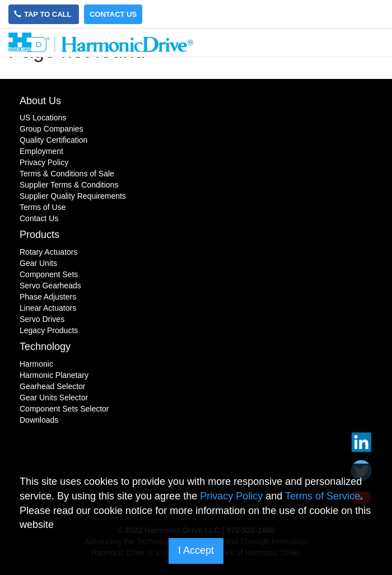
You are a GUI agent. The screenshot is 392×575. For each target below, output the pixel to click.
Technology (45, 347)
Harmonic (36, 364)
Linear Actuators (48, 308)
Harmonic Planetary (54, 375)
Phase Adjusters (48, 297)
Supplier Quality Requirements (73, 196)
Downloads (39, 420)
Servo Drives (42, 319)
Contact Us (113, 14)
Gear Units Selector (54, 398)
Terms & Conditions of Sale (67, 174)
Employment (41, 151)
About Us (40, 101)
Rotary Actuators (49, 252)
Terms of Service (323, 496)
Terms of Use (43, 207)
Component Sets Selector (64, 409)
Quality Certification (53, 140)
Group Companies (52, 129)
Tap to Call (44, 14)
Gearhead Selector (53, 386)
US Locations (43, 118)
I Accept (196, 550)
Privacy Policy (44, 162)
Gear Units (38, 263)
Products (39, 235)
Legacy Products (49, 330)
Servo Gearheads (50, 286)
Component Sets (49, 274)
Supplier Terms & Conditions (69, 185)
